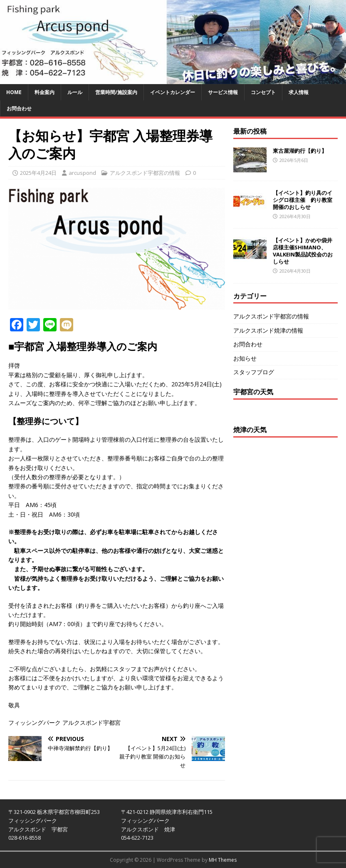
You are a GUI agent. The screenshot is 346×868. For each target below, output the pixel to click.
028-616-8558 (25, 838)
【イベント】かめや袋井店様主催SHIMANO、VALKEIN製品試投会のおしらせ (303, 251)
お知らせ (245, 358)
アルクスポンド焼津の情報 (268, 330)
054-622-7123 (137, 838)
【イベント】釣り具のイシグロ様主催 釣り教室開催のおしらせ (303, 200)
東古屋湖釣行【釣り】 (300, 151)
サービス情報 (223, 92)
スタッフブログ (254, 372)
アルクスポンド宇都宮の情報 (145, 173)
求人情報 (299, 92)
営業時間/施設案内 (116, 92)
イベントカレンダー (173, 92)
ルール (75, 92)
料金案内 (44, 92)
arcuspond (82, 173)
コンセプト (263, 92)
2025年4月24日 (38, 173)
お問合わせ (19, 108)
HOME (14, 92)
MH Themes (223, 860)
